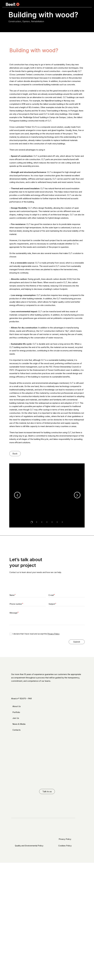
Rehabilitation (38, 21)
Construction (15, 21)
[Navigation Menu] (87, 4)
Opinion (26, 21)
